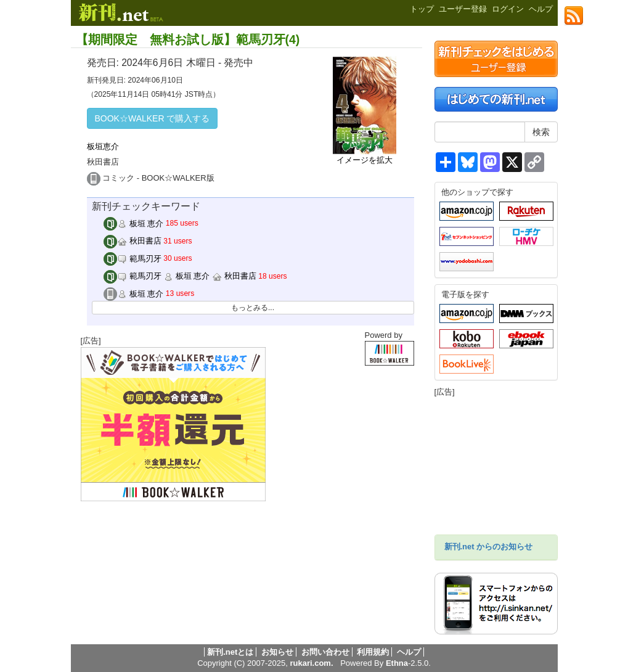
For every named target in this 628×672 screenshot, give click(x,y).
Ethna (397, 663)
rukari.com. (311, 663)
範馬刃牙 (133, 259)
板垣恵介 (103, 146)
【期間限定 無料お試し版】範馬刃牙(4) (188, 39)
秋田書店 (133, 241)
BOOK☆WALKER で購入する (153, 118)
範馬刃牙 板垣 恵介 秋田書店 (180, 276)
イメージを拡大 (365, 160)
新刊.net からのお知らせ (489, 547)
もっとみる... (253, 308)
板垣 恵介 (133, 223)
